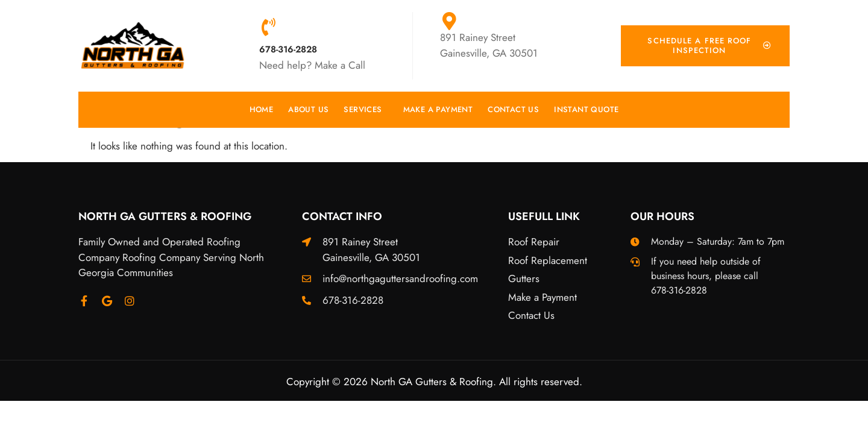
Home (262, 109)
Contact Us (513, 109)
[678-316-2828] (268, 27)
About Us (308, 109)
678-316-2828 (288, 49)
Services (366, 110)
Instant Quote (586, 109)
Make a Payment (438, 109)
